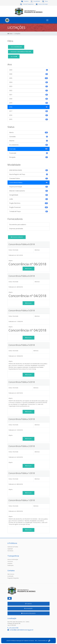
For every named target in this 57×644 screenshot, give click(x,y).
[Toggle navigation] (47, 20)
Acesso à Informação (13, 559)
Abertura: (37, 250)
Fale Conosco (11, 574)
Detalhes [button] (28, 268)
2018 (14, 56)
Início (10, 33)
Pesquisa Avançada (17, 237)
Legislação (10, 548)
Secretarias (10, 550)
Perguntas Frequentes (13, 578)
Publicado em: (12, 255)
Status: (10, 250)
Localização (10, 576)
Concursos (10, 561)
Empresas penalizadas (16, 228)
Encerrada (16, 46)
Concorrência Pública (21, 51)
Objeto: (11, 260)
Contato (28, 603)
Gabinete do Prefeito (13, 546)
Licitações (10, 563)
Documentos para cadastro (18, 224)
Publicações (11, 565)
